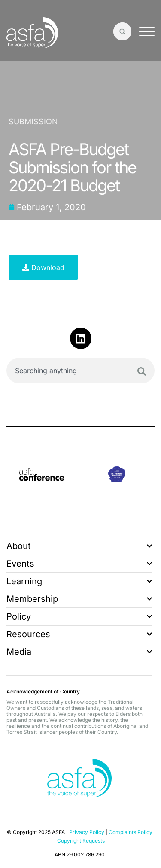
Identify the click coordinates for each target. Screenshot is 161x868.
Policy (79, 616)
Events (79, 564)
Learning (79, 581)
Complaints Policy (131, 832)
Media (79, 652)
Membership (79, 599)
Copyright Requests (81, 841)
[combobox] (80, 371)
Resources (79, 634)
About (79, 546)
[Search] (142, 371)
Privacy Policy (87, 832)
